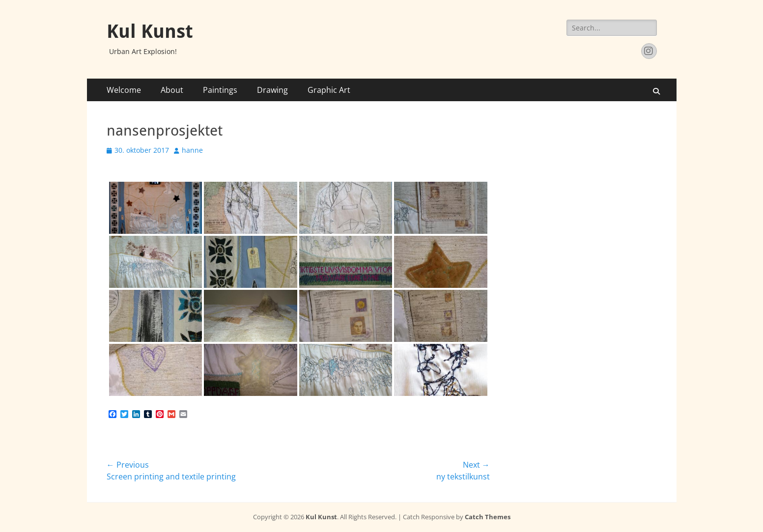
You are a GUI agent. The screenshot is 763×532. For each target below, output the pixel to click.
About (172, 90)
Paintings (220, 90)
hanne (192, 150)
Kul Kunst (150, 31)
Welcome (124, 90)
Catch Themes (488, 517)
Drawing (272, 90)
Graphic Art (329, 90)
